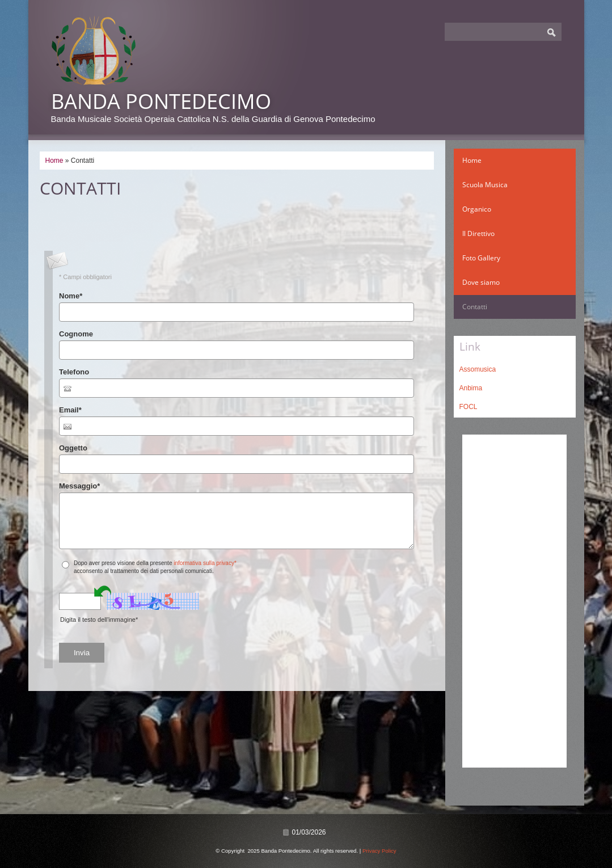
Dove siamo (481, 282)
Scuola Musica (485, 185)
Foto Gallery (481, 258)
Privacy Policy (379, 851)
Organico (477, 209)
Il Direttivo (478, 233)
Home (54, 161)
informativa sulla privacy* (205, 563)
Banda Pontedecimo (161, 101)
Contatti (475, 307)
